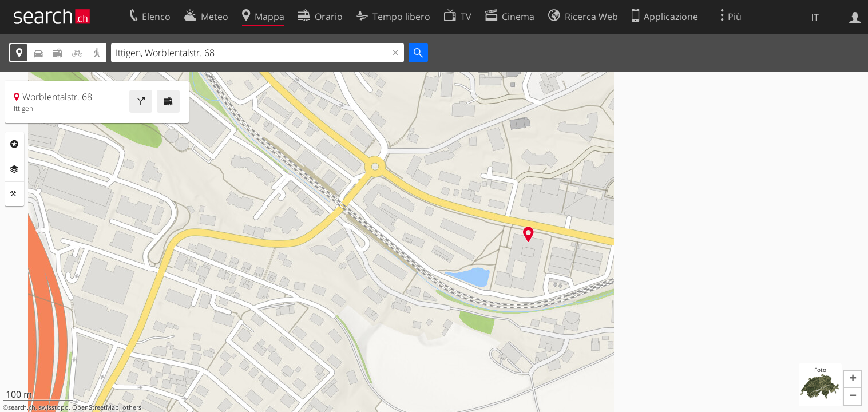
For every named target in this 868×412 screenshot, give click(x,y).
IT (815, 17)
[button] (853, 379)
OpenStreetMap (96, 407)
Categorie (14, 144)
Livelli (14, 169)
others (132, 407)
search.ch (22, 407)
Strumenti (14, 194)
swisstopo (54, 407)
